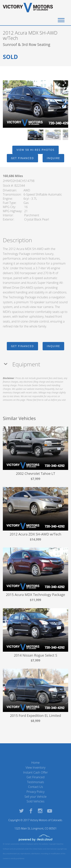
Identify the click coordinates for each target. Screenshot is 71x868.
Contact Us (35, 787)
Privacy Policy (35, 792)
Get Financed (35, 777)
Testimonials (36, 782)
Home (36, 763)
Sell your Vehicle (35, 797)
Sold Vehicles (36, 801)
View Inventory (35, 767)
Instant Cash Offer (35, 772)
